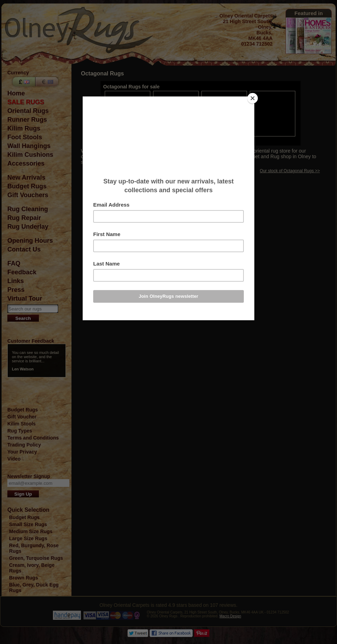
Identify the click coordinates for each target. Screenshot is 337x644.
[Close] (253, 98)
